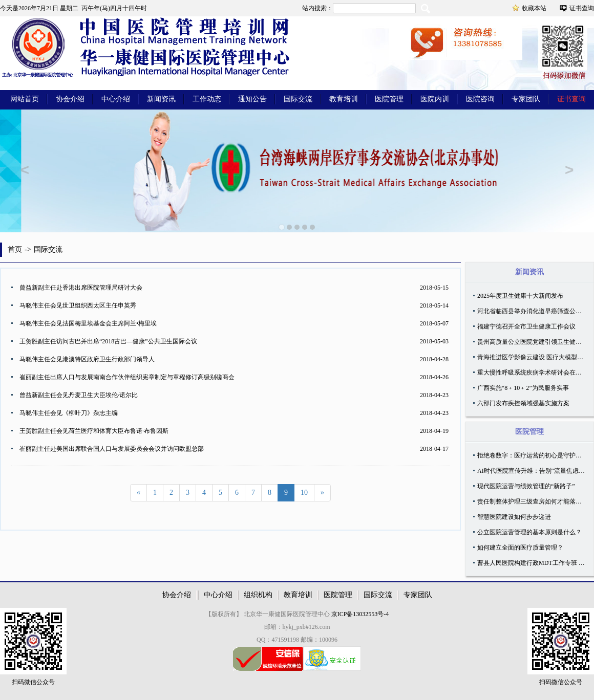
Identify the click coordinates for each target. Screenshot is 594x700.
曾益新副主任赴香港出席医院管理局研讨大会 (81, 288)
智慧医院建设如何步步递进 (514, 517)
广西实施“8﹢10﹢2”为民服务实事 (523, 388)
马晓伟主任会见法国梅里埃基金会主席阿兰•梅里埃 (88, 323)
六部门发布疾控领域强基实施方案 (523, 403)
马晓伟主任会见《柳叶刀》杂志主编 (69, 413)
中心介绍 (116, 99)
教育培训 (344, 99)
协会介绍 (70, 99)
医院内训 (435, 99)
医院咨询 (480, 99)
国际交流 (298, 99)
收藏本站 (534, 8)
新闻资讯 (161, 99)
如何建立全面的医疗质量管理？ (520, 548)
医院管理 (389, 99)
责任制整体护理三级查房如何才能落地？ (533, 501)
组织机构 (258, 595)
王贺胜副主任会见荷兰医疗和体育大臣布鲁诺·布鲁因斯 (94, 431)
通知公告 (252, 99)
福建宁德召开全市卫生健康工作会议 (526, 326)
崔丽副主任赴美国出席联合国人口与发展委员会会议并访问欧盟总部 (112, 449)
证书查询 (582, 8)
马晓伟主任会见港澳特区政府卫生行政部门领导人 (87, 359)
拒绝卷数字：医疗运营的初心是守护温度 (533, 455)
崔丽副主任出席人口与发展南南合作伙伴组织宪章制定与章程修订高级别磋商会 (127, 377)
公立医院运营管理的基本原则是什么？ (529, 532)
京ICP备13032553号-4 (360, 614)
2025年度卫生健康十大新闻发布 (520, 296)
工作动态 (207, 99)
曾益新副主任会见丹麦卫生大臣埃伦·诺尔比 (79, 395)
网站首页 (25, 99)
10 (304, 493)
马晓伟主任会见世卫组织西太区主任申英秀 (78, 305)
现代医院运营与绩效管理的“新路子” (526, 486)
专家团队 (526, 99)
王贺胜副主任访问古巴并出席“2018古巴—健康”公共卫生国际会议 (108, 341)
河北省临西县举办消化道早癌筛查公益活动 (536, 311)
